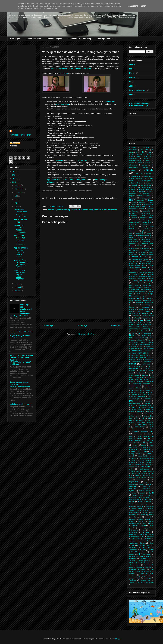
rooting (149, 438)
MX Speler (64, 73)
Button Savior (83, 160)
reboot (134, 425)
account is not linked (136, 154)
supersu (148, 482)
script (145, 452)
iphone (131, 322)
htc (147, 309)
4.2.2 (149, 152)
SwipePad (59, 160)
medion (132, 77)
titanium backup (137, 508)
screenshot (147, 449)
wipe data (133, 574)
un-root (132, 521)
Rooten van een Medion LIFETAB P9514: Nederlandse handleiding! (20, 384)
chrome (151, 218)
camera (134, 218)
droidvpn (140, 246)
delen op (132, 235)
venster (143, 530)
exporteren (142, 253)
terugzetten (148, 504)
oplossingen (136, 394)
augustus (18, 192)
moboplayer (134, 369)
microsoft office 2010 (137, 366)
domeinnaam (134, 242)
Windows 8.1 (146, 563)
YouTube (133, 580)
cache (143, 215)
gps (138, 298)
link (131, 338)
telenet (132, 502)
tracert (151, 515)
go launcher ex (138, 283)
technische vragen (135, 499)
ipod (148, 322)
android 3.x (52, 210)
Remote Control (140, 427)
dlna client (133, 239)
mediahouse (136, 362)
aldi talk (148, 163)
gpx (144, 298)
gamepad (147, 270)
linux (149, 340)
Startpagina (15, 39)
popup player (137, 410)
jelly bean (148, 324)
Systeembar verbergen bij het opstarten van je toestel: (68, 180)
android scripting (63, 210)
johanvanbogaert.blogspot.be (139, 331)
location (151, 342)
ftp (150, 268)
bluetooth (142, 202)
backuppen (133, 194)
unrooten (135, 526)
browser (135, 211)
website (134, 552)
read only (141, 422)
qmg (145, 416)
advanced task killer (144, 156)
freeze (144, 268)
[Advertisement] (81, 301)
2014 (15, 175)
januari (17, 291)
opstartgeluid (147, 394)
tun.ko (134, 517)
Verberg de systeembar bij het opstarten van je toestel (71, 68)
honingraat (133, 309)
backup (149, 192)
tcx (149, 495)
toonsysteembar (95, 210)
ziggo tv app (149, 582)
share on (132, 462)
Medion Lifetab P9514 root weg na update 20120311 (20, 275)
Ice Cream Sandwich (138, 90)
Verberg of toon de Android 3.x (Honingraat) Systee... (21, 263)
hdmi (131, 303)
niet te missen (149, 388)
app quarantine (146, 187)
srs (133, 473)
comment (146, 224)
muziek (145, 375)
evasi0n (147, 250)
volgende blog (109, 101)
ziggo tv (140, 582)
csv (143, 226)
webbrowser (133, 550)
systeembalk (146, 489)
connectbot (133, 226)
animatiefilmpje (146, 185)
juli (16, 196)
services (135, 460)
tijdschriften (150, 506)
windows (132, 558)
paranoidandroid (135, 403)
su (150, 480)
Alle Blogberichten (105, 39)
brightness (150, 209)
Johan (54, 206)
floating (148, 261)
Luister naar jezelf (34, 39)
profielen (132, 416)
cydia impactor (146, 231)
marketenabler (137, 351)
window (149, 556)
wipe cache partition (144, 571)
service (134, 458)
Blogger (151, 200)
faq (152, 257)
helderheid (139, 303)
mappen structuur (135, 349)
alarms (140, 163)
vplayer (151, 543)
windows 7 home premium (140, 561)
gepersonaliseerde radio (137, 279)
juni (16, 199)
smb (131, 469)
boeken (151, 202)
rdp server (139, 420)
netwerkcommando (135, 386)
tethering (140, 506)
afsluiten (147, 159)
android (132, 65)
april (16, 207)
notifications (133, 392)
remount (135, 431)
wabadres (132, 547)
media (140, 360)
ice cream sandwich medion (139, 314)
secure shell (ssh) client (146, 456)
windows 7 (145, 558)
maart (17, 284)
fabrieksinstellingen (147, 255)
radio (149, 418)
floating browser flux (137, 266)
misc (149, 366)
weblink (151, 550)
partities (132, 405)
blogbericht (141, 200)
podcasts (151, 407)
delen (149, 233)
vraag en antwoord (144, 545)
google (149, 283)
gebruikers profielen (147, 272)
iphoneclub (140, 322)
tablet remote (138, 495)
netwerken (148, 386)
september (19, 189)
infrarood (137, 318)
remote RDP (149, 429)
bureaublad (147, 211)
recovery (142, 425)
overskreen (147, 399)
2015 (15, 171)
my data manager (142, 379)
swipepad (84, 210)
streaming (143, 478)
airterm (132, 163)
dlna (149, 237)
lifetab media (146, 335)
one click (151, 392)
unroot (151, 523)
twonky (141, 519)
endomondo (133, 248)
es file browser (144, 248)
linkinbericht (141, 340)
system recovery (145, 491)
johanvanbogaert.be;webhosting (140, 329)
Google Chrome (135, 285)
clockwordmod (134, 222)
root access (138, 434)
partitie (148, 403)
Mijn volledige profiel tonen (20, 135)
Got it (143, 6)
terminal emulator (135, 504)
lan (139, 333)
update (143, 526)
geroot (151, 279)
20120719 (145, 150)
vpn (133, 545)
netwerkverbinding (135, 388)
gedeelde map (138, 274)
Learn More (133, 6)
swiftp (149, 484)
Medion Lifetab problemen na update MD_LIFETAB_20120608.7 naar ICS (21, 334)
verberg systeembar (109, 210)
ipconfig (149, 320)
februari (18, 287)
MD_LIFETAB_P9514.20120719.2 (140, 355)
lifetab (132, 73)
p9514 (132, 86)
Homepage (82, 325)
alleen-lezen (133, 165)
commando (133, 224)
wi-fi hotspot (144, 552)
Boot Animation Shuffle (144, 207)
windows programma (144, 567)
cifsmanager (146, 220)
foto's (138, 268)
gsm (150, 298)
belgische (132, 196)
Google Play (140, 294)
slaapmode (138, 465)
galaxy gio (133, 270)
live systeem (133, 342)
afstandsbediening (135, 161)
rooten (141, 438)
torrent (145, 513)
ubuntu (149, 519)
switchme (133, 489)
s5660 (143, 443)
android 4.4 (148, 176)
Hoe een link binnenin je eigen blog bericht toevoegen (19, 240)
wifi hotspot (147, 554)
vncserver (147, 539)
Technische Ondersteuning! (21, 404)
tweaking (132, 519)
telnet (140, 502)
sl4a (131, 465)
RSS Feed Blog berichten (140, 103)
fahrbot (146, 257)
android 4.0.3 (136, 176)
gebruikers (133, 272)
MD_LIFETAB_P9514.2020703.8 (140, 357)
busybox (132, 213)
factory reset (136, 257)
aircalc (148, 161)
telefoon (148, 499)
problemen (148, 414)
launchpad (147, 333)
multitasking (140, 373)
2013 (15, 179)
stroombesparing (141, 480)
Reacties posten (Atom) (87, 334)
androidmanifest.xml (136, 183)
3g (137, 152)
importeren (136, 316)
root (131, 69)
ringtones (144, 431)
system (132, 491)
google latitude (134, 289)
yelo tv (137, 578)
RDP (131, 420)
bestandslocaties (145, 198)
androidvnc (150, 183)
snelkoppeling (145, 469)
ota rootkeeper (134, 399)
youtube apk (146, 580)
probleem (150, 412)
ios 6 (136, 320)
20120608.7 (133, 150)
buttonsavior (75, 210)
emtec (149, 246)
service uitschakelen (147, 458)
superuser (133, 484)
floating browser (146, 263)
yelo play (142, 576)
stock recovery (147, 476)
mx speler (140, 377)
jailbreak (139, 324)
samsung (135, 445)
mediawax (147, 362)
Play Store (141, 407)
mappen (148, 346)
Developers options (145, 235)
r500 (143, 418)
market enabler (149, 349)
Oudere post (115, 325)
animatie (135, 185)
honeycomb (145, 307)
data (131, 233)
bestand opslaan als (145, 196)
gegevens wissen (145, 276)
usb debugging (143, 528)
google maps (147, 289)
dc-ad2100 (140, 233)
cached (151, 215)
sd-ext (140, 454)
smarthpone (133, 467)
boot (140, 205)
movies (142, 371)
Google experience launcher (140, 287)
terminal (148, 502)
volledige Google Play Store (140, 541)
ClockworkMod (146, 222)
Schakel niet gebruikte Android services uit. (20, 229)
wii (142, 556)
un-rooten (141, 521)
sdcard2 (132, 456)
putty (139, 416)
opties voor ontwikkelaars (138, 397)
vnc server (150, 537)
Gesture (134, 281)
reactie (149, 420)
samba (151, 443)
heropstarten (149, 303)
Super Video (134, 482)
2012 (15, 182)
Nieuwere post (49, 325)
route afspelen (135, 441)
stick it (137, 476)
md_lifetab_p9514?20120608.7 (139, 353)
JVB (152, 331)
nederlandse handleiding (141, 384)
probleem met (136, 414)
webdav (143, 550)
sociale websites (148, 471)
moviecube (133, 371)
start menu (141, 473)
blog (131, 200)
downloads (133, 244)
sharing (140, 462)
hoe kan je (135, 305)
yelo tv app (147, 578)
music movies (134, 375)
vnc (143, 537)
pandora (149, 401)
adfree (131, 156)
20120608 (146, 148)
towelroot (144, 515)
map (141, 346)
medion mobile (146, 364)
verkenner (146, 532)
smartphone (146, 467)
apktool (137, 187)
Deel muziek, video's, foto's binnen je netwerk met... (21, 213)
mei (16, 203)
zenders (132, 582)
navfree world (149, 382)
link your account (141, 338)
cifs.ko (135, 220)
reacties (132, 422)
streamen (132, 478)
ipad (142, 320)
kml (133, 333)
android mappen (135, 179)
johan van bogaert (139, 327)
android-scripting (62, 104)
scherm (144, 445)
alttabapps (133, 170)
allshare (144, 165)
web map (146, 547)
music (149, 373)
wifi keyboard (134, 556)
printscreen (141, 412)
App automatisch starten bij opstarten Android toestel (21, 252)
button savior (145, 213)
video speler (143, 534)
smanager (148, 465)
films (140, 261)
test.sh (131, 506)
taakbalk (143, 493)
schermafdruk (146, 447)
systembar (133, 493)
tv (140, 517)
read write (150, 422)
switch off (146, 486)
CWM (146, 229)
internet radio (147, 318)
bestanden (133, 198)
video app (133, 534)
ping (133, 407)
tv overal (148, 517)
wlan (141, 574)
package (140, 401)
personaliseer (141, 405)
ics (130, 82)
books (134, 205)
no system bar (137, 390)
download (147, 242)
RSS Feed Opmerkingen (139, 105)
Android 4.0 (150, 174)
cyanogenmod (134, 231)
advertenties (133, 159)
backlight (141, 192)
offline (142, 392)
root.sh (148, 434)
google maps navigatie (137, 292)
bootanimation (134, 209)
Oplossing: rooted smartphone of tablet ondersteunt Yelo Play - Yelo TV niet (21, 310)
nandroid (139, 382)
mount (147, 369)
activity (149, 154)
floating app (133, 263)
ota (131, 94)
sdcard (148, 454)
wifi (139, 554)
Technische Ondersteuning (79, 39)
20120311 (133, 148)
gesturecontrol (144, 281)
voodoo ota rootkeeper (138, 543)
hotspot (141, 309)
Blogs (134, 202)
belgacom (146, 194)
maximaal (148, 351)
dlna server (146, 239)
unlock (144, 523)
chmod (142, 218)
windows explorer (135, 565)
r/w (137, 418)
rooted (131, 436)
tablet (151, 493)
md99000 (132, 360)
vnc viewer (136, 539)
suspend (142, 484)
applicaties (133, 189)
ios (130, 320)
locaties (143, 342)
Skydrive (148, 462)
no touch (148, 390)
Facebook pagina (54, 39)
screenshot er (134, 452)
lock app (134, 344)
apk (130, 187)
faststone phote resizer (140, 259)
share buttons (146, 460)
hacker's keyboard (135, 300)
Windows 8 (133, 563)
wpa (147, 574)
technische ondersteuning (139, 497)
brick (143, 209)
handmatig (148, 300)
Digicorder (141, 237)
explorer (132, 253)
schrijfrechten (134, 449)
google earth (147, 285)
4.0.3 (142, 152)
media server (149, 360)
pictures (151, 405)
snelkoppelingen (135, 471)
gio (152, 281)
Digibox (132, 237)
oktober (18, 185)
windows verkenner (137, 569)
